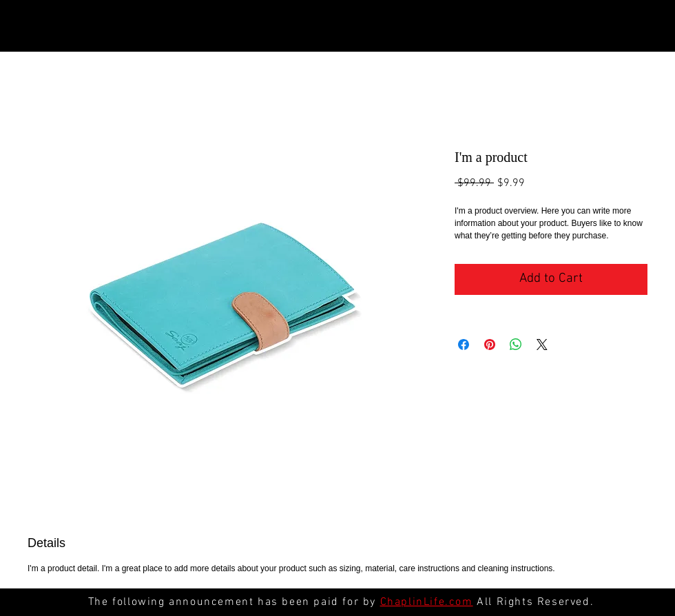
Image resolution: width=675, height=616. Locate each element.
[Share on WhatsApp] (516, 345)
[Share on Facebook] (464, 345)
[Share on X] (542, 345)
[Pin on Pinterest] (490, 345)
